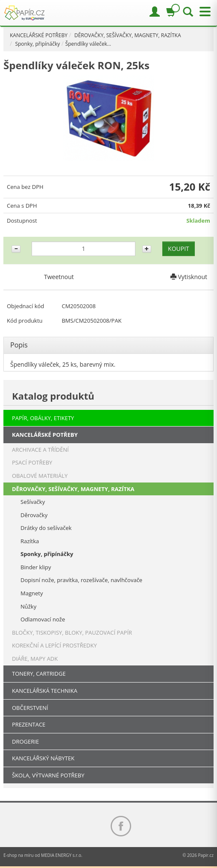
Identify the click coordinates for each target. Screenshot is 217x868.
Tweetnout (59, 277)
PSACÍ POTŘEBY (32, 462)
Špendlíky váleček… (88, 44)
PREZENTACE (29, 724)
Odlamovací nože (43, 619)
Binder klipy (36, 567)
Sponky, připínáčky (37, 44)
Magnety (32, 593)
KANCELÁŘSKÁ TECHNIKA (45, 691)
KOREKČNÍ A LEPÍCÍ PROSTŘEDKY (54, 645)
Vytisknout (189, 277)
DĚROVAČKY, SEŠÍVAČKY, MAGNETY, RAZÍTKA (128, 35)
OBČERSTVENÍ (30, 708)
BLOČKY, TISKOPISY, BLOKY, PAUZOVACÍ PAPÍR (72, 633)
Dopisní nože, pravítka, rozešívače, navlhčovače (81, 580)
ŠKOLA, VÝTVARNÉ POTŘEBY (48, 775)
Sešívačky (33, 502)
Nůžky (28, 606)
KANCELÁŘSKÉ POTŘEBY (39, 35)
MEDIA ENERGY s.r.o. (62, 855)
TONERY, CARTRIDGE (39, 674)
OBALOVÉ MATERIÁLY (40, 476)
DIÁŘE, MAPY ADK (35, 659)
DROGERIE (25, 741)
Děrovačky (34, 515)
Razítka (30, 541)
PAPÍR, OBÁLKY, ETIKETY (43, 418)
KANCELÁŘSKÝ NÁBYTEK (43, 758)
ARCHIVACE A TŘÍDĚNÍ (40, 450)
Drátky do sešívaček (46, 528)
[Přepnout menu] (203, 12)
